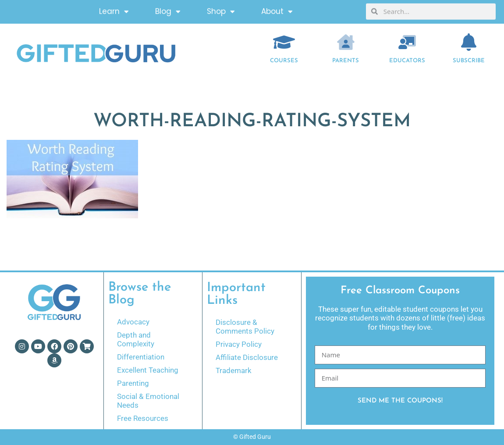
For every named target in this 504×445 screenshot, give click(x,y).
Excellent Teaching (148, 370)
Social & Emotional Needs (148, 401)
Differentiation (141, 357)
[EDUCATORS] (407, 42)
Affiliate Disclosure (247, 357)
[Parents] (346, 42)
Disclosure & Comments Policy (245, 327)
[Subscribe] (469, 42)
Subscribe (469, 61)
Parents (346, 61)
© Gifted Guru (252, 437)
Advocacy (133, 322)
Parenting (133, 383)
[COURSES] (284, 42)
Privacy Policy (239, 344)
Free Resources (143, 418)
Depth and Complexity (136, 339)
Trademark (234, 370)
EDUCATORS (407, 61)
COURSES (284, 61)
